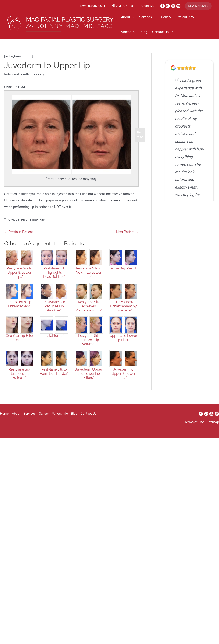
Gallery (169, 18)
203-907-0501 (89, 6)
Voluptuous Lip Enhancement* (19, 309)
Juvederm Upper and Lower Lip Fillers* (89, 379)
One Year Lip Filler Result (19, 343)
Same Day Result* (123, 274)
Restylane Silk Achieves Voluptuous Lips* (89, 311)
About (126, 18)
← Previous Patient (20, 236)
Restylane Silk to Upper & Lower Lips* (20, 278)
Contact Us (164, 32)
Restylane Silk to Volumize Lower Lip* (89, 278)
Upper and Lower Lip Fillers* (123, 343)
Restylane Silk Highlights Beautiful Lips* (54, 278)
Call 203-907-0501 (118, 6)
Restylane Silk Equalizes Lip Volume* (89, 345)
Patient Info (189, 18)
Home (4, 419)
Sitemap (212, 428)
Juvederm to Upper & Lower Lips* (123, 379)
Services (147, 18)
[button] (197, 6)
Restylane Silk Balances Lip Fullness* (19, 379)
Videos (127, 32)
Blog (146, 32)
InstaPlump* (54, 341)
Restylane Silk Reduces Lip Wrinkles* (54, 311)
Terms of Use (192, 428)
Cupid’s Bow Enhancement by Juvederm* (123, 311)
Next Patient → (127, 236)
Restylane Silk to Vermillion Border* (54, 377)
